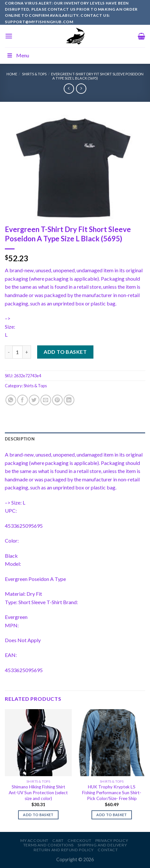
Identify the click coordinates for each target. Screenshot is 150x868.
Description (20, 439)
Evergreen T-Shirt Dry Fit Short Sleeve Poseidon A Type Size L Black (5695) (97, 76)
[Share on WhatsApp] (11, 400)
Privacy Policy (112, 840)
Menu (18, 55)
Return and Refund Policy (64, 850)
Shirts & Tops (34, 74)
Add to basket (65, 352)
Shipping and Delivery (102, 845)
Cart (58, 840)
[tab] (75, 439)
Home (12, 74)
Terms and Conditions (48, 845)
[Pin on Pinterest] (57, 400)
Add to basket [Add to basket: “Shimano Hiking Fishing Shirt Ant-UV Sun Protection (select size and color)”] (38, 815)
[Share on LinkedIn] (69, 400)
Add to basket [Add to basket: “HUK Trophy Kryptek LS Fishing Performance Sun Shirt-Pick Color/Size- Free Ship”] (112, 815)
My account (34, 840)
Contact (108, 850)
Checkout (79, 840)
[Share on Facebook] (22, 400)
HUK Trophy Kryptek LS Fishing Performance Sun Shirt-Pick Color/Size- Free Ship (112, 792)
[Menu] (9, 36)
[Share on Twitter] (34, 400)
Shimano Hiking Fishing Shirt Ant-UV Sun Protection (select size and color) (38, 792)
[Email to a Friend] (46, 400)
